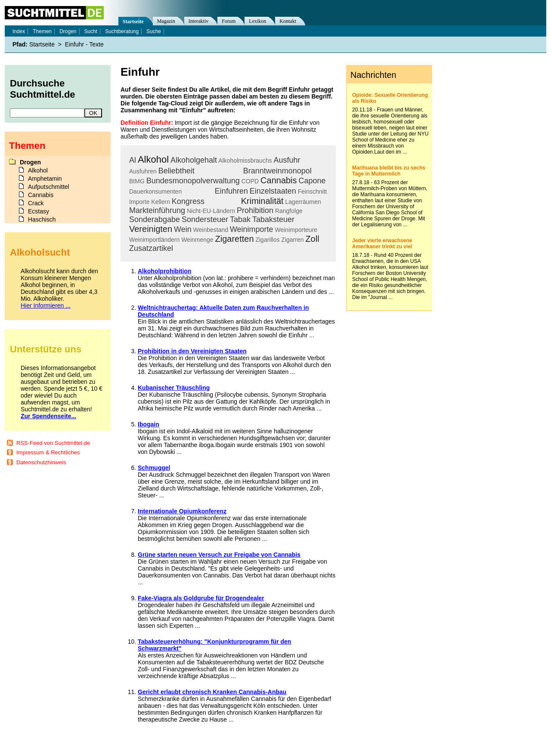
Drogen (198, 190)
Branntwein (219, 170)
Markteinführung (157, 210)
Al (133, 160)
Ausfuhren (143, 171)
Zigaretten (234, 239)
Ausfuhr (287, 160)
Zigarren (292, 240)
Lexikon (257, 21)
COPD (250, 181)
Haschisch (42, 219)
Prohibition (255, 210)
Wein (183, 229)
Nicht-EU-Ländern (211, 211)
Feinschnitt (313, 191)
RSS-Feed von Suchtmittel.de (53, 443)
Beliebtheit (176, 171)
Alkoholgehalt (194, 160)
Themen (42, 31)
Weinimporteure (296, 230)
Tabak (240, 219)
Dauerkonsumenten (155, 191)
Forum (229, 21)
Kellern (161, 202)
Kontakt (288, 21)
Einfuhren (231, 191)
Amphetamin (45, 179)
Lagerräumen (303, 202)
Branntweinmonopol (277, 171)
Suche (154, 31)
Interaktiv (199, 21)
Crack (36, 203)
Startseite (133, 22)
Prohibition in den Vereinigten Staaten (192, 351)
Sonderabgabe (155, 219)
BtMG (137, 181)
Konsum (223, 201)
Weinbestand (211, 230)
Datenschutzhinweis (41, 462)
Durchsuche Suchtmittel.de (43, 89)
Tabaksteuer (273, 219)
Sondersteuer (205, 219)
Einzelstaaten (273, 191)
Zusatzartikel (151, 248)
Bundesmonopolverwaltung (193, 181)
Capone (312, 181)
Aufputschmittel (49, 187)
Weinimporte (252, 229)
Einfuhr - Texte (84, 44)
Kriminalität (262, 201)
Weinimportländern (154, 240)
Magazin (166, 21)
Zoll (312, 239)
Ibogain (149, 424)
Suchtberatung (122, 31)
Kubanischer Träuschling (174, 388)
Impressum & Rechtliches (48, 452)
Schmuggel (154, 468)
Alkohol (153, 159)
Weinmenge (197, 240)
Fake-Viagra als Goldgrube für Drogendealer (201, 598)
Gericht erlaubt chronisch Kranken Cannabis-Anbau (212, 692)
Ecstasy (39, 211)
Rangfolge (289, 211)
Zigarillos (267, 240)
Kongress (188, 201)
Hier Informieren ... (46, 305)
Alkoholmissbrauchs (245, 160)
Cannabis (279, 180)
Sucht (91, 31)
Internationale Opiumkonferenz (182, 511)
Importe (139, 202)
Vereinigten (151, 229)
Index (19, 31)
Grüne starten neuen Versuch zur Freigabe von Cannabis (219, 555)
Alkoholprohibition (164, 271)
